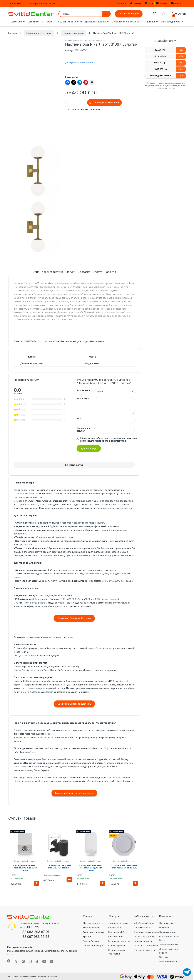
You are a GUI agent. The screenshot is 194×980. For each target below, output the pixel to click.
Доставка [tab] (84, 272)
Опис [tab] (36, 272)
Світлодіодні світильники (39, 33)
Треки (49, 22)
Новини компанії (168, 932)
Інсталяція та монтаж (119, 941)
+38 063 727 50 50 (35, 927)
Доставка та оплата (144, 950)
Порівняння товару (93, 945)
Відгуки (121, 3)
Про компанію (166, 923)
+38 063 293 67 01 (35, 932)
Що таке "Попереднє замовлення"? (85, 109)
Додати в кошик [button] (37, 883)
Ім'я (79, 418)
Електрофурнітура (170, 22)
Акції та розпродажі (129, 14)
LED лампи (16, 22)
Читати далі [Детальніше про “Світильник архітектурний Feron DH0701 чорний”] (69, 880)
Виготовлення (116, 937)
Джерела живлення (95, 22)
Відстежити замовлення (146, 932)
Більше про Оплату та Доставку (74, 618)
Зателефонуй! (15, 3)
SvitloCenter (29, 977)
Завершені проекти (169, 945)
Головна (13, 33)
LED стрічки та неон (69, 22)
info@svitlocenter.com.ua (41, 3)
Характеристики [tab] (52, 272)
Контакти (135, 3)
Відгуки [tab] (70, 272)
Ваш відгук (83, 399)
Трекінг (176, 3)
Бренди (87, 937)
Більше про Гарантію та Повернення (74, 793)
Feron (13, 875)
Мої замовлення (142, 928)
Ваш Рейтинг (84, 390)
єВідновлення (92, 363)
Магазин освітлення (93, 923)
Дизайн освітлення (118, 923)
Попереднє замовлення (107, 103)
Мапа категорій (91, 928)
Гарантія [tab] (110, 272)
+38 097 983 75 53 (35, 937)
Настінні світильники (73, 33)
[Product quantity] (76, 102)
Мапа (149, 3)
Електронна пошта (83, 429)
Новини (162, 3)
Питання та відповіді (144, 937)
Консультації (115, 928)
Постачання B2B (117, 932)
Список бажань (91, 941)
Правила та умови (143, 941)
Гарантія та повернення (146, 945)
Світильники (34, 22)
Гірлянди (150, 22)
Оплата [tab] (97, 272)
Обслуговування (117, 945)
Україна (92, 357)
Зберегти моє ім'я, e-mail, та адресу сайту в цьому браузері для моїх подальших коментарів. (109, 439)
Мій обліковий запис (144, 923)
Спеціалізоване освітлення (126, 22)
